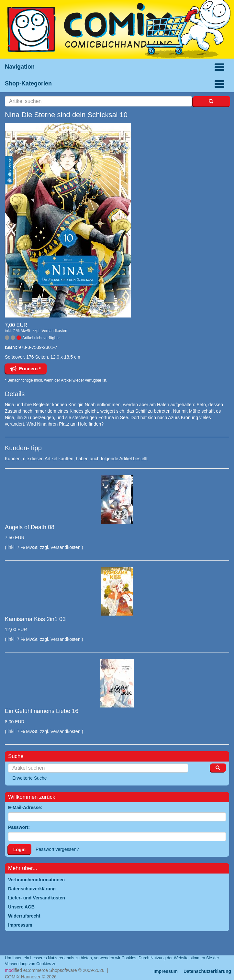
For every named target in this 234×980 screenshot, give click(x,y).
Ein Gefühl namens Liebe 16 (42, 711)
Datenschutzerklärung (207, 971)
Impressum (166, 971)
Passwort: (19, 827)
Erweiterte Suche (30, 778)
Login (19, 850)
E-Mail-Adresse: (25, 807)
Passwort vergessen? (57, 849)
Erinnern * (26, 369)
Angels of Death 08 (30, 527)
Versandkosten (54, 331)
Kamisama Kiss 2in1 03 (35, 619)
